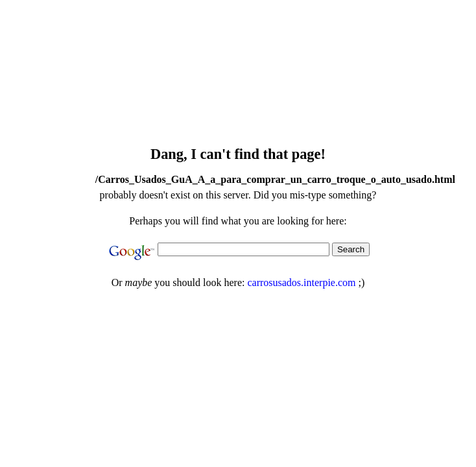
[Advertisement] (247, 113)
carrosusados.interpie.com (301, 282)
